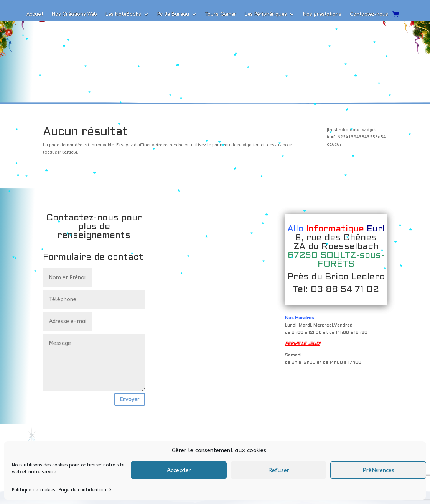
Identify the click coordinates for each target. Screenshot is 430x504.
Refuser (279, 470)
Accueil (35, 14)
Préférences (378, 470)
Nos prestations (322, 14)
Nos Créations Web (74, 14)
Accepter (179, 470)
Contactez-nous (369, 14)
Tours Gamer (221, 14)
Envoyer (130, 399)
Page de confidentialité (85, 490)
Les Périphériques (266, 14)
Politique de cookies (33, 490)
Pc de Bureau (173, 14)
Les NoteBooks (123, 14)
